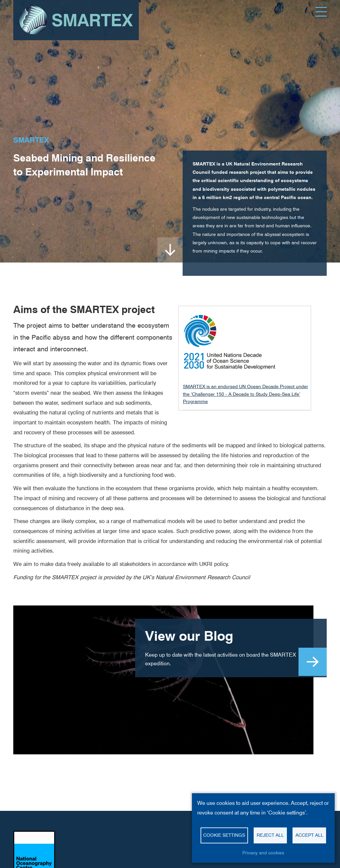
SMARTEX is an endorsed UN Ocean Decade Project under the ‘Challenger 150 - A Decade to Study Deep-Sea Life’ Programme (246, 394)
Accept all (309, 835)
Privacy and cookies (263, 853)
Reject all (270, 835)
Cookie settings (224, 835)
